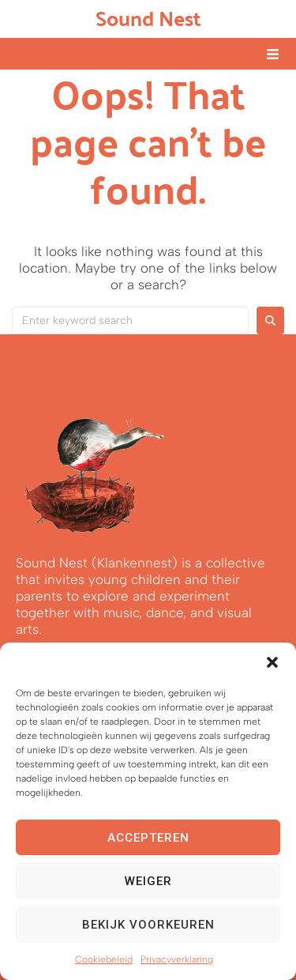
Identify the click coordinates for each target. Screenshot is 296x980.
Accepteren (148, 838)
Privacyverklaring (177, 959)
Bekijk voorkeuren (148, 925)
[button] (272, 662)
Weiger (148, 881)
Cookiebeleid (104, 959)
